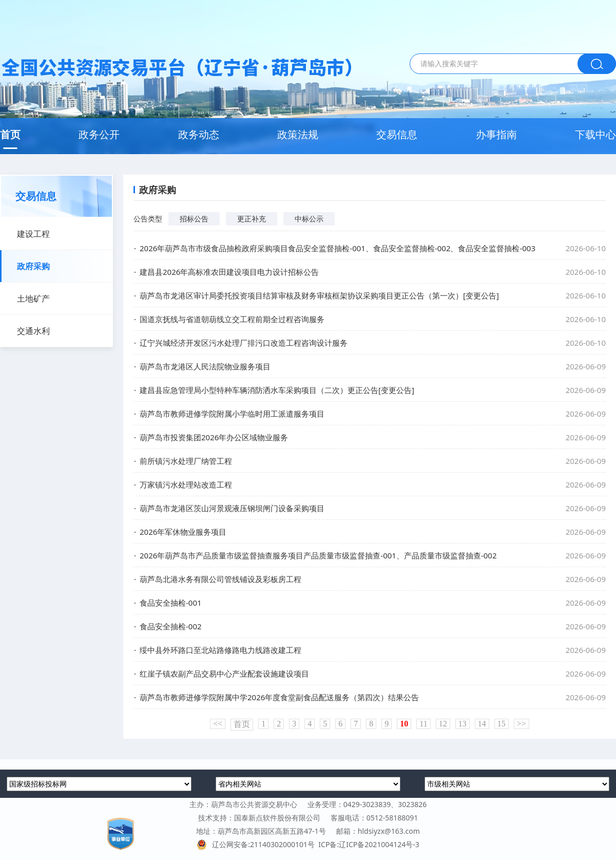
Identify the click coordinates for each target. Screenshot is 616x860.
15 (502, 724)
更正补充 (252, 219)
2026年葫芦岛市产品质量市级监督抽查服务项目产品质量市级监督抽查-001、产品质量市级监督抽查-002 (318, 555)
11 (423, 724)
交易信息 (397, 134)
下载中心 (595, 134)
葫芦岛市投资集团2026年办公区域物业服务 (214, 437)
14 (482, 724)
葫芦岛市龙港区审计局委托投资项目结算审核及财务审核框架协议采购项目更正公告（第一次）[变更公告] (319, 295)
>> (522, 724)
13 (463, 724)
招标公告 (194, 219)
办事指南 (496, 134)
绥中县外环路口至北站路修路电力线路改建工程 (220, 650)
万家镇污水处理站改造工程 (186, 484)
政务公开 (99, 134)
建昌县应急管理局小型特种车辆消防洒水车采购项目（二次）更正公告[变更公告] (277, 390)
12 (443, 724)
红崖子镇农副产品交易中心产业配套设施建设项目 (224, 674)
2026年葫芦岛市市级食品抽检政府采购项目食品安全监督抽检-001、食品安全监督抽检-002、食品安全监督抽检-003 (338, 248)
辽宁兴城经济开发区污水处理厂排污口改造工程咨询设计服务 (244, 343)
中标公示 (309, 219)
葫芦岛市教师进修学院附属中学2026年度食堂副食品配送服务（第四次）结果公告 (279, 697)
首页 (10, 134)
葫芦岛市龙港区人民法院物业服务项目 (205, 366)
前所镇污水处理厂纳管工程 (186, 461)
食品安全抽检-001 (171, 603)
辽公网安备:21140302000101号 (257, 844)
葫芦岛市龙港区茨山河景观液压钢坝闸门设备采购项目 (232, 508)
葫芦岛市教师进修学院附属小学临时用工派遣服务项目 (232, 414)
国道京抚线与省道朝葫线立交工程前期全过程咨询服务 (232, 319)
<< (218, 724)
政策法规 (298, 134)
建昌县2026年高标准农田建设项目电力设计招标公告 (229, 272)
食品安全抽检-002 (171, 626)
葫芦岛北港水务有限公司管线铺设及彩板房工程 (220, 579)
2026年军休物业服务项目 (183, 532)
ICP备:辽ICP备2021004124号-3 (369, 844)
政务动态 (199, 134)
